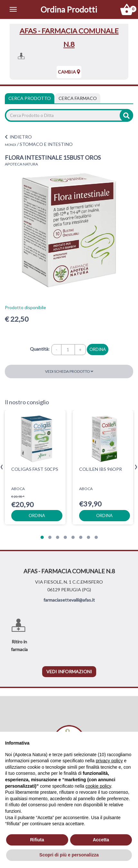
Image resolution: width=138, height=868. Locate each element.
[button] (42, 537)
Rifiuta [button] (37, 840)
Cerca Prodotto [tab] (30, 98)
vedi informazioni (69, 671)
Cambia (69, 72)
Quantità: (40, 349)
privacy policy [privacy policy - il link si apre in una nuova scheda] (109, 761)
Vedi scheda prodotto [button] (69, 371)
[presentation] (2, 467)
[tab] (78, 98)
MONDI (10, 145)
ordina (98, 349)
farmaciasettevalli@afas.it (69, 600)
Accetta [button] (101, 840)
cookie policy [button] (98, 786)
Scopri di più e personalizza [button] (69, 855)
